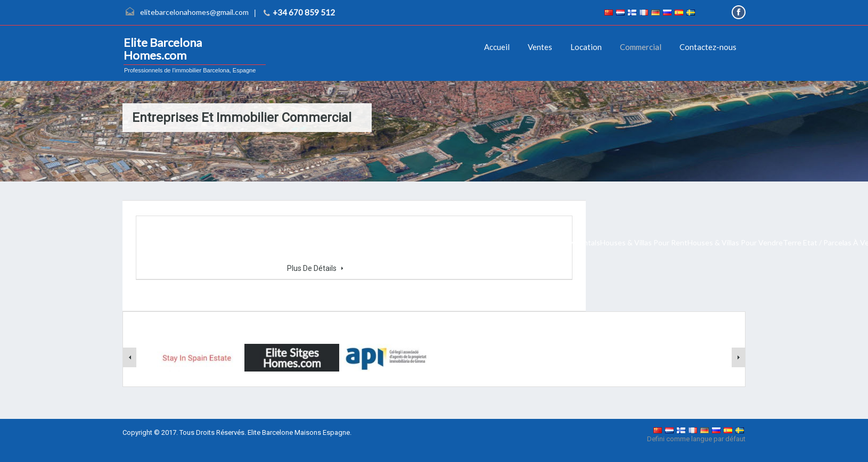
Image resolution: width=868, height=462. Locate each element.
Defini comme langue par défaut (696, 439)
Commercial (641, 47)
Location (586, 47)
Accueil (497, 47)
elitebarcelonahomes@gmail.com (194, 12)
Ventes (540, 47)
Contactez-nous (708, 47)
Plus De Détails (315, 268)
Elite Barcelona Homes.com (163, 49)
